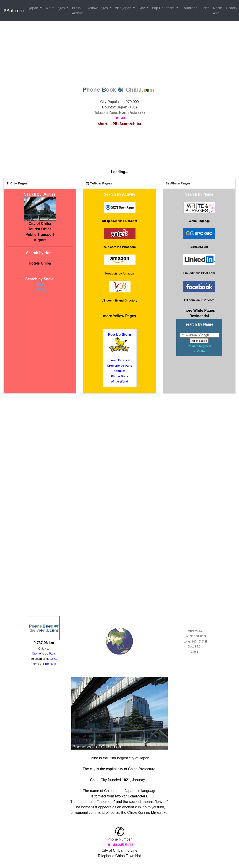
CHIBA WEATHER (120, 148)
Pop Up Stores (164, 8)
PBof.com (14, 11)
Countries (190, 8)
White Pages (55, 8)
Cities (205, 8)
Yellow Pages (98, 8)
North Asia (218, 10)
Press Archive (78, 10)
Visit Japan (124, 8)
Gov (142, 8)
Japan (34, 8)
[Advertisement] (119, 53)
